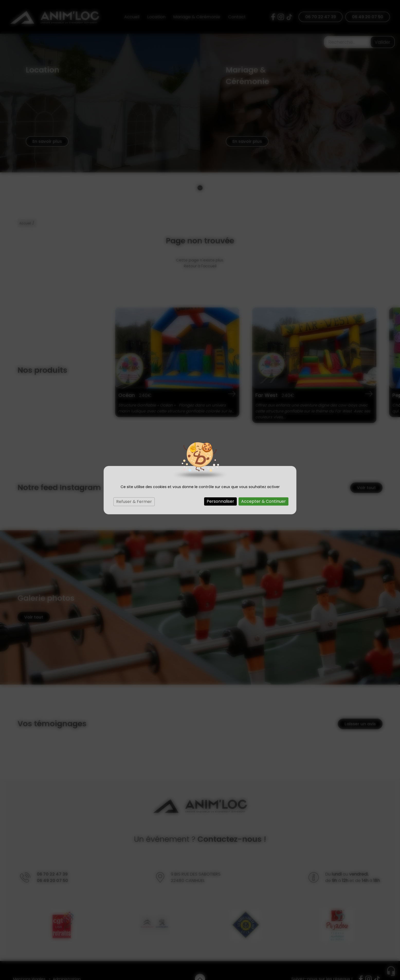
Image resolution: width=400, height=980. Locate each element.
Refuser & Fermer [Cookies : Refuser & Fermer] (134, 502)
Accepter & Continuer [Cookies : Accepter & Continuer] (263, 501)
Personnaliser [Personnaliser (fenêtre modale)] (220, 501)
